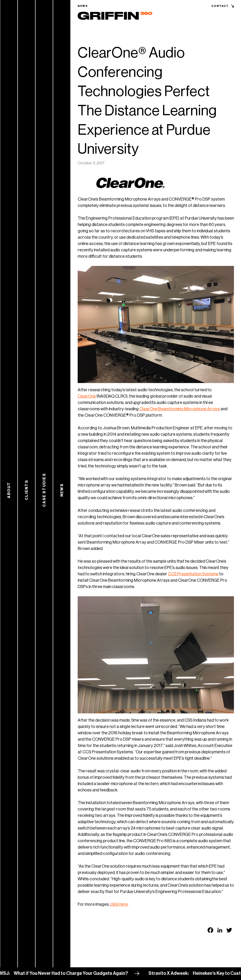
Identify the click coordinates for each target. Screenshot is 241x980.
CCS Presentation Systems (193, 574)
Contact (220, 6)
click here (119, 904)
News (83, 6)
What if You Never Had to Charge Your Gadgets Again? (80, 973)
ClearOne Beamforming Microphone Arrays (180, 409)
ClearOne (87, 396)
